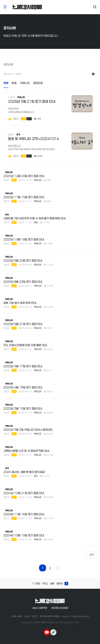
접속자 (62, 584)
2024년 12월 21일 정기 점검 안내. (24, 493)
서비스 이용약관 (40, 608)
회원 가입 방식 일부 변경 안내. (20, 303)
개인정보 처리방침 (60, 608)
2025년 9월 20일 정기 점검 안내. (23, 260)
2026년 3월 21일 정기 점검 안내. (32, 101)
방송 (14, 83)
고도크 (13, 119)
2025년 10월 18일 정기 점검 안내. (24, 239)
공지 (18, 134)
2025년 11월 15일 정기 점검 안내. (24, 197)
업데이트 (38, 83)
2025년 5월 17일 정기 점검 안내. (23, 366)
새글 (52, 583)
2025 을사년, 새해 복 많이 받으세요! (24, 472)
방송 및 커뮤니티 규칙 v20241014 (33, 139)
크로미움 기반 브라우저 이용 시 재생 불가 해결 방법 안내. (35, 218)
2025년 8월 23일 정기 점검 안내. (23, 282)
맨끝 (57, 568)
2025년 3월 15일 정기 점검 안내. (23, 408)
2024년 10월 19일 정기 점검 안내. (24, 535)
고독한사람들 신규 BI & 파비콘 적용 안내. (27, 451)
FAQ (45, 583)
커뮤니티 (25, 83)
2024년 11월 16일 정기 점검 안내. (24, 514)
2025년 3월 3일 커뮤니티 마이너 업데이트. (28, 430)
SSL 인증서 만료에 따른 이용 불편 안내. (25, 345)
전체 (6, 83)
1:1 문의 (36, 583)
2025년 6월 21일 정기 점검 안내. (23, 324)
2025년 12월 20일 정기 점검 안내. (24, 176)
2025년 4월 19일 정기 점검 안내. (23, 387)
